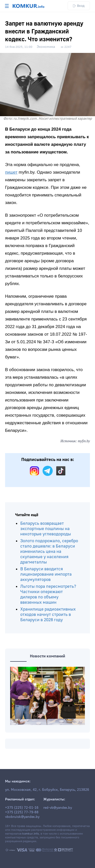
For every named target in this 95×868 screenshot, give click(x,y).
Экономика (46, 47)
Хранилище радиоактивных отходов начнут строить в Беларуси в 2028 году (48, 614)
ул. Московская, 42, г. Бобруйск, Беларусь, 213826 (47, 790)
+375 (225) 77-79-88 (22, 812)
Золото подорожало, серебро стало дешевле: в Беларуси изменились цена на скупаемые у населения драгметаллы (49, 551)
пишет (11, 172)
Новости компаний (48, 656)
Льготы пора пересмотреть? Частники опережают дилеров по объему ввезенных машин (48, 594)
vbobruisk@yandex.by (22, 817)
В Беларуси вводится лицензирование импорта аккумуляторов (46, 574)
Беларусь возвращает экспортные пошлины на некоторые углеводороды (46, 529)
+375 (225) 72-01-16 (22, 808)
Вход (79, 6)
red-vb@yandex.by (58, 808)
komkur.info (31, 834)
